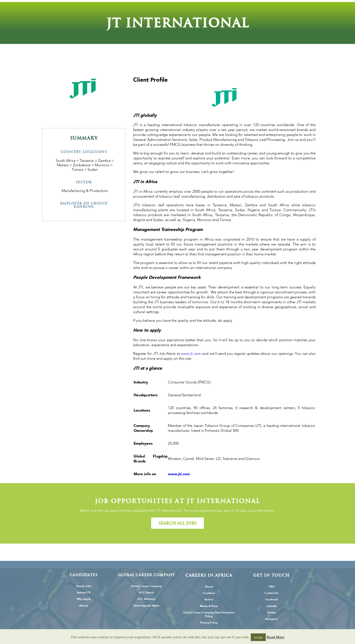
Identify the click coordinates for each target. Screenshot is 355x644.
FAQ (272, 587)
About (209, 587)
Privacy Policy (209, 623)
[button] (177, 523)
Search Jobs (84, 586)
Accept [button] (258, 637)
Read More (275, 637)
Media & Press (209, 606)
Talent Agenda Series (146, 606)
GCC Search (146, 593)
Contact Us (271, 593)
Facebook (272, 599)
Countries (209, 593)
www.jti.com (191, 354)
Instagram (272, 619)
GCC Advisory (146, 599)
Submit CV (84, 593)
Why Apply (84, 599)
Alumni (84, 606)
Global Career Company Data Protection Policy (209, 614)
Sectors (209, 599)
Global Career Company (146, 586)
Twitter (272, 613)
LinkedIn (272, 606)
